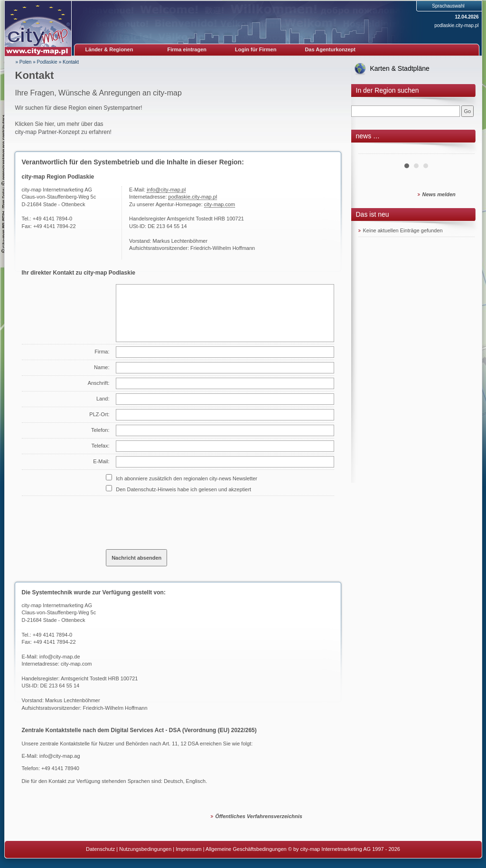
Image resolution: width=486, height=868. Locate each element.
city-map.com (220, 204)
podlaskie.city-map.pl (456, 25)
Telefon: (100, 430)
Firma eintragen (187, 49)
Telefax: (101, 446)
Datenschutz (100, 849)
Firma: (102, 352)
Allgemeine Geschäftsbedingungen (246, 849)
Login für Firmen (256, 49)
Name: (102, 367)
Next (462, 150)
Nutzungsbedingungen (145, 849)
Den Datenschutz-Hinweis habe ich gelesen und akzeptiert (183, 489)
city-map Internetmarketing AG (57, 605)
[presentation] (178, 519)
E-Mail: (101, 461)
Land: (103, 399)
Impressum (188, 849)
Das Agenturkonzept (330, 49)
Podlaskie (47, 62)
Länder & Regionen (109, 49)
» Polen (24, 62)
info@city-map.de (60, 657)
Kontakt (71, 62)
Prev (371, 150)
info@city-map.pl (166, 190)
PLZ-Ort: (99, 414)
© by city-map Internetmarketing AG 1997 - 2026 (344, 849)
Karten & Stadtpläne (400, 68)
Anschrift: (99, 383)
